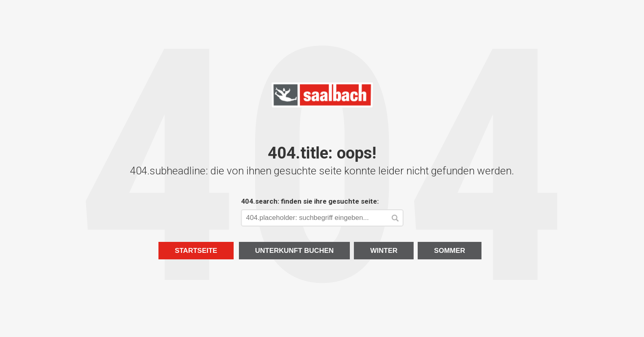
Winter (384, 251)
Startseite (196, 251)
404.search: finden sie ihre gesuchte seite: (310, 201)
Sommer (450, 251)
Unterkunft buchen (295, 251)
